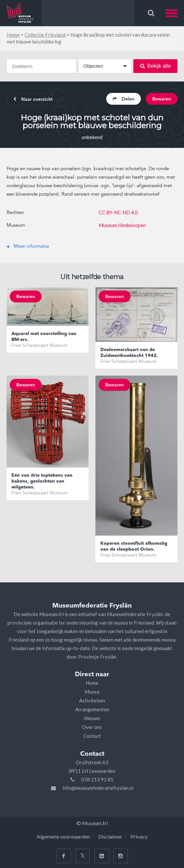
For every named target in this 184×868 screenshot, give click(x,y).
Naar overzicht (33, 99)
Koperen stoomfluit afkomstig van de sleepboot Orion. (134, 546)
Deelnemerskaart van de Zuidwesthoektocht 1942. (129, 353)
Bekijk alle (156, 66)
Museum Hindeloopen (122, 225)
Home (13, 35)
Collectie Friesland (45, 35)
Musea (92, 692)
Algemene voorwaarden (63, 836)
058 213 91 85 (97, 779)
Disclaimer (110, 836)
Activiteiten (92, 700)
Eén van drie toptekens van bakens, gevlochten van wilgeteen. (42, 481)
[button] (175, 13)
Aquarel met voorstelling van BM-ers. (44, 337)
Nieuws (92, 718)
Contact (92, 736)
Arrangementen (92, 709)
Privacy (139, 836)
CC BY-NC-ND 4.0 (118, 212)
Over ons (92, 727)
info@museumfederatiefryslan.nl (98, 788)
